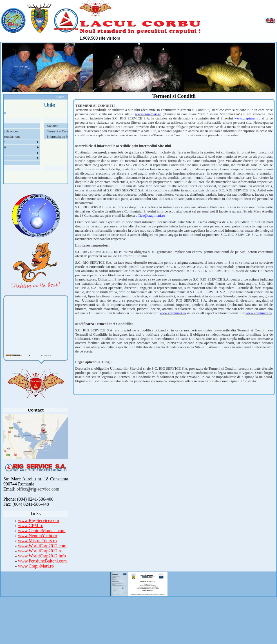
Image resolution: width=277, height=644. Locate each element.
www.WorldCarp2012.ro (40, 551)
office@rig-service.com (38, 489)
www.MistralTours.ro (37, 541)
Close (60, 97)
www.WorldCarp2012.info (42, 556)
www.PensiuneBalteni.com (42, 561)
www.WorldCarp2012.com (42, 546)
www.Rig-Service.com (39, 520)
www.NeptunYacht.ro (38, 536)
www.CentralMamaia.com (42, 531)
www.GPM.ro (31, 526)
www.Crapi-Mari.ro (36, 566)
